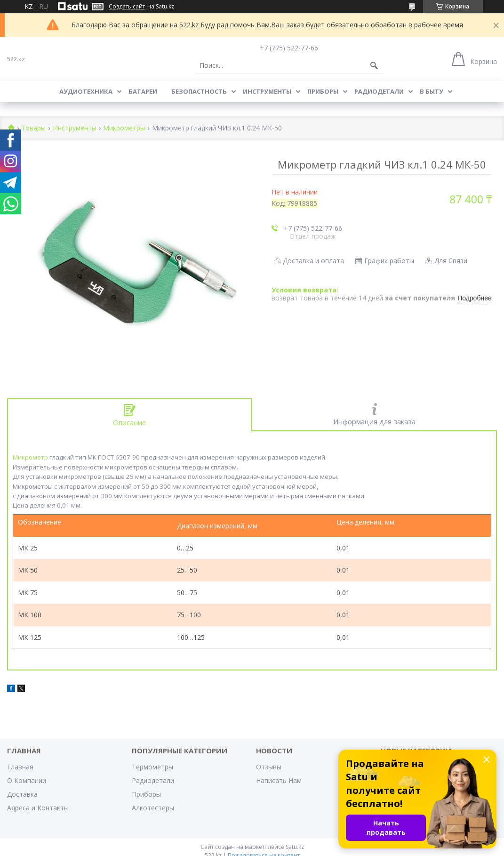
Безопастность (199, 91)
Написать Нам (279, 780)
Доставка (22, 794)
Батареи (143, 91)
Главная (20, 767)
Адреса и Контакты (38, 808)
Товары (33, 128)
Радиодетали (379, 91)
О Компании (27, 780)
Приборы (323, 91)
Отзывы (269, 767)
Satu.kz (295, 847)
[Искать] (374, 65)
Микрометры (124, 128)
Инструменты (267, 91)
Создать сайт (127, 7)
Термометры (152, 767)
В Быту (432, 91)
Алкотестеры (153, 808)
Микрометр (30, 457)
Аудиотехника (86, 91)
